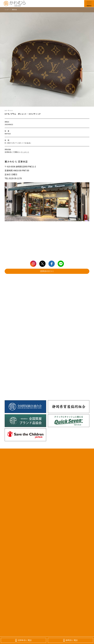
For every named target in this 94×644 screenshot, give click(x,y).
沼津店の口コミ (47, 271)
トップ (7, 10)
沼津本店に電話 (23, 640)
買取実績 (14, 10)
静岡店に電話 (70, 640)
